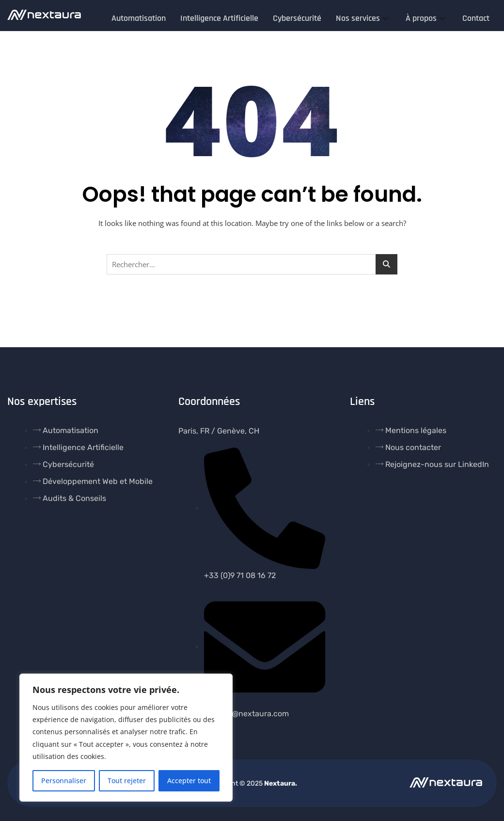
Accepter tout (189, 781)
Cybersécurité (297, 17)
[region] (126, 738)
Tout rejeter (127, 781)
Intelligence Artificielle (219, 17)
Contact (476, 17)
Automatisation (139, 17)
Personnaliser (64, 781)
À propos (425, 17)
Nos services (362, 17)
